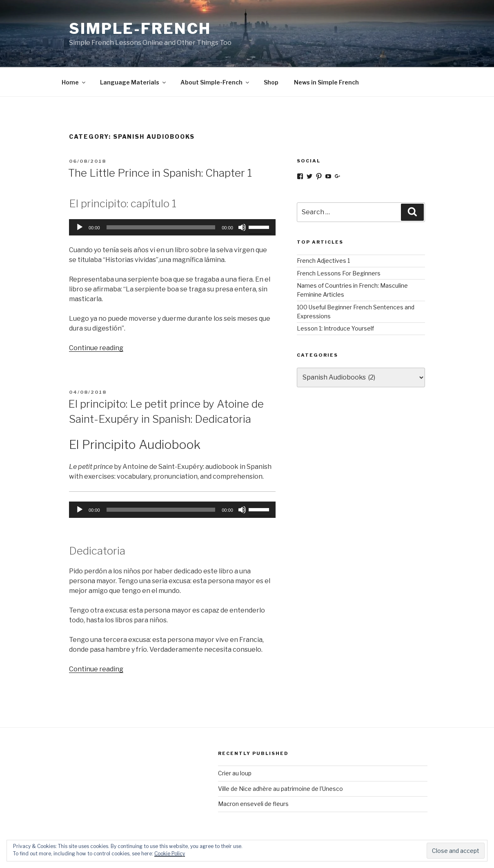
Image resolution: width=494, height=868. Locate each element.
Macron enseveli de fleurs (253, 804)
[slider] (161, 227)
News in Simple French (326, 82)
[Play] (80, 227)
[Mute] (242, 227)
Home (74, 82)
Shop (271, 82)
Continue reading (96, 348)
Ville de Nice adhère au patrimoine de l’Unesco (280, 789)
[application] (172, 227)
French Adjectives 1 (323, 261)
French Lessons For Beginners (339, 273)
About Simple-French (215, 82)
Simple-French (140, 29)
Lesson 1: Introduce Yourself (335, 328)
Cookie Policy (170, 854)
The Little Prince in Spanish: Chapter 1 (160, 173)
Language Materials (134, 82)
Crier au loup (235, 773)
